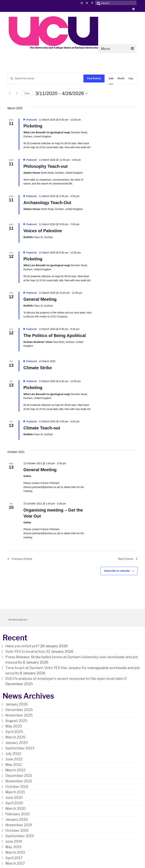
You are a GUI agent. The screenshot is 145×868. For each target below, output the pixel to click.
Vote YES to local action (25, 652)
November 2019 (19, 825)
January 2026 (17, 704)
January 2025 (17, 743)
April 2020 (14, 803)
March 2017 (15, 863)
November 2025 (19, 715)
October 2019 (17, 830)
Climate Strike (38, 368)
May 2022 (14, 765)
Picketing (33, 126)
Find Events (94, 78)
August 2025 (16, 721)
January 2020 (17, 820)
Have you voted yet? (22, 646)
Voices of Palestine (43, 231)
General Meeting (40, 299)
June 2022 (14, 759)
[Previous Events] (10, 93)
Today (27, 93)
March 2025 (15, 737)
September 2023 (20, 748)
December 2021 (19, 776)
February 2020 (18, 814)
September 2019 (20, 836)
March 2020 (15, 809)
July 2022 (13, 754)
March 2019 (15, 852)
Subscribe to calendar (117, 571)
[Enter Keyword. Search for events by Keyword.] (46, 78)
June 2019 (14, 841)
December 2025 (19, 710)
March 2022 (15, 770)
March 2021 (15, 792)
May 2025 (14, 726)
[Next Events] (17, 93)
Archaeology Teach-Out (47, 203)
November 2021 (19, 781)
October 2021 (17, 787)
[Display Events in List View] (111, 78)
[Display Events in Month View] (121, 78)
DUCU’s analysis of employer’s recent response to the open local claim (65, 679)
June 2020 (14, 798)
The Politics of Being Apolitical (55, 336)
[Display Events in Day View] (131, 78)
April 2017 (14, 858)
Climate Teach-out (42, 428)
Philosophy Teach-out (46, 166)
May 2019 (13, 847)
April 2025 (14, 732)
